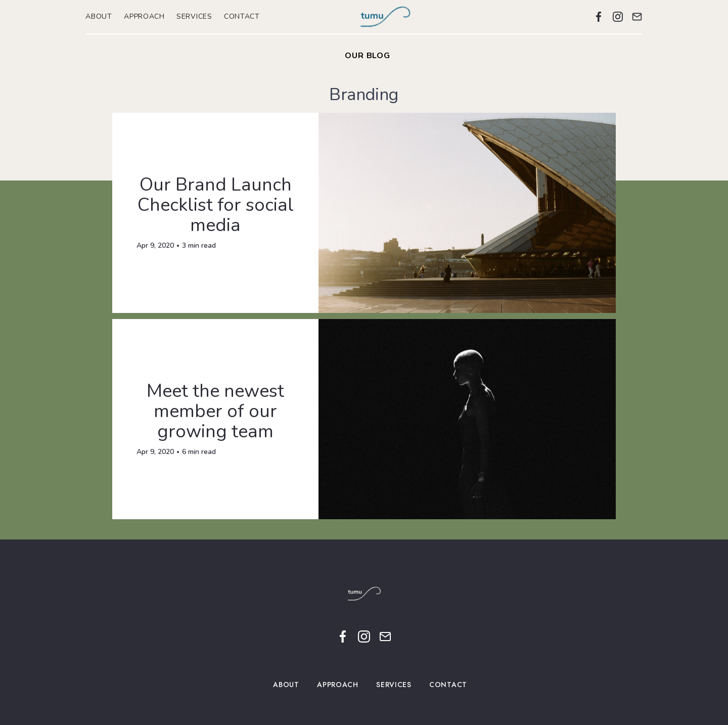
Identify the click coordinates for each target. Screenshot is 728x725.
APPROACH (145, 16)
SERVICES (195, 16)
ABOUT (99, 16)
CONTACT (242, 16)
